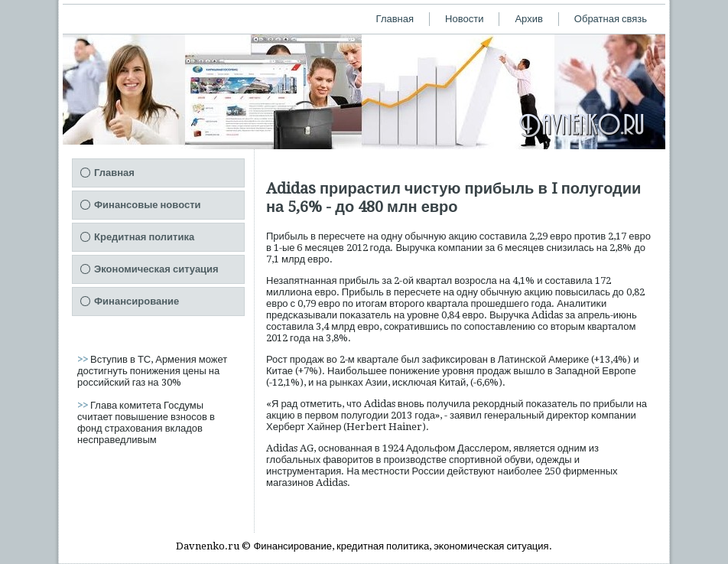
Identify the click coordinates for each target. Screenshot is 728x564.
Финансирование (136, 301)
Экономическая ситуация (156, 269)
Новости (464, 19)
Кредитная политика (144, 237)
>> (84, 359)
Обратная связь (611, 19)
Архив (528, 19)
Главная (395, 19)
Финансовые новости (148, 205)
